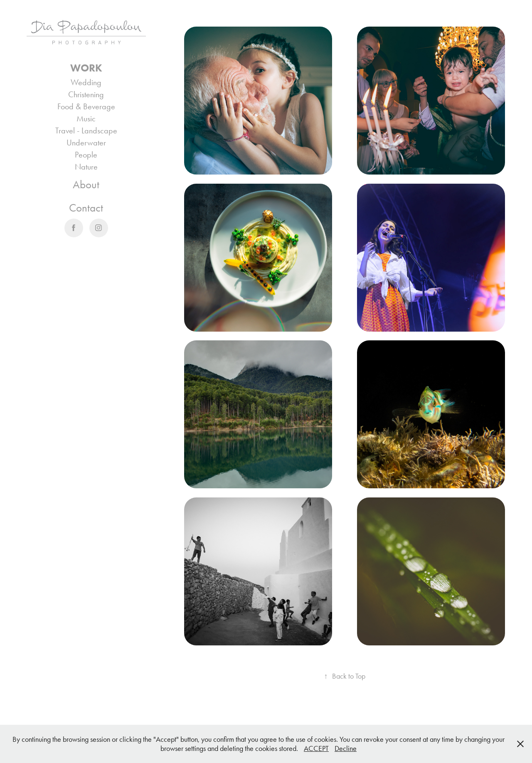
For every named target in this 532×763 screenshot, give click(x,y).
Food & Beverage (86, 106)
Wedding (86, 82)
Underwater (86, 143)
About (86, 185)
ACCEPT (316, 748)
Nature (86, 167)
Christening (86, 94)
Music (86, 118)
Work (86, 68)
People (86, 155)
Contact (86, 208)
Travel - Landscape (86, 130)
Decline (346, 748)
